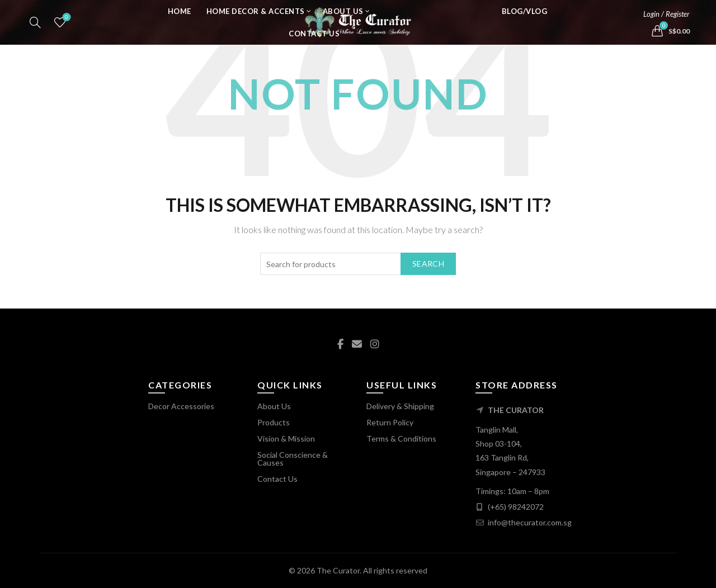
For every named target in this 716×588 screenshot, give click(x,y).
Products (274, 422)
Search (428, 264)
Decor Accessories (181, 406)
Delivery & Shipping (400, 406)
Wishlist (66, 32)
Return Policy (390, 422)
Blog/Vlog (525, 25)
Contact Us (314, 48)
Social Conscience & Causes (293, 459)
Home (180, 25)
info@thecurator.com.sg (530, 522)
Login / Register (666, 28)
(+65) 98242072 (516, 507)
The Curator (338, 570)
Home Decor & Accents (256, 25)
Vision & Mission (286, 438)
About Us (343, 25)
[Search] (35, 36)
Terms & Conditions (401, 438)
